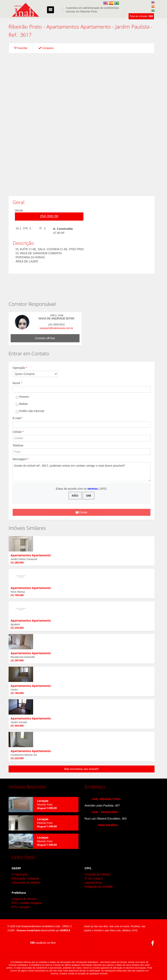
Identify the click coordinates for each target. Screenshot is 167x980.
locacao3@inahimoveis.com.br (56, 328)
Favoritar (21, 48)
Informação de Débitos (26, 883)
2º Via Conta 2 (94, 878)
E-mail (18, 418)
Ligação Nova (93, 883)
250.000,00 (49, 217)
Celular (18, 432)
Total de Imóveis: (141, 16)
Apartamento (96, 27)
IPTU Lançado (21, 907)
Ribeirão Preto (25, 27)
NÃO (75, 496)
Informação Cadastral (25, 878)
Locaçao (43, 801)
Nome (17, 383)
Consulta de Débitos (98, 874)
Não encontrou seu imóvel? (81, 769)
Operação (20, 368)
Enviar (82, 512)
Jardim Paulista (132, 27)
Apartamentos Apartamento (31, 555)
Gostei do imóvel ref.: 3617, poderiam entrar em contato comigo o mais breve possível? (82, 472)
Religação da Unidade (99, 887)
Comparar (46, 48)
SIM (89, 496)
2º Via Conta (20, 874)
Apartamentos (63, 27)
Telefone (18, 445)
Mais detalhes (108, 825)
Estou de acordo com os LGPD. (81, 489)
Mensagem (21, 459)
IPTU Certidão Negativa (27, 903)
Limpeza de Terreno (24, 899)
